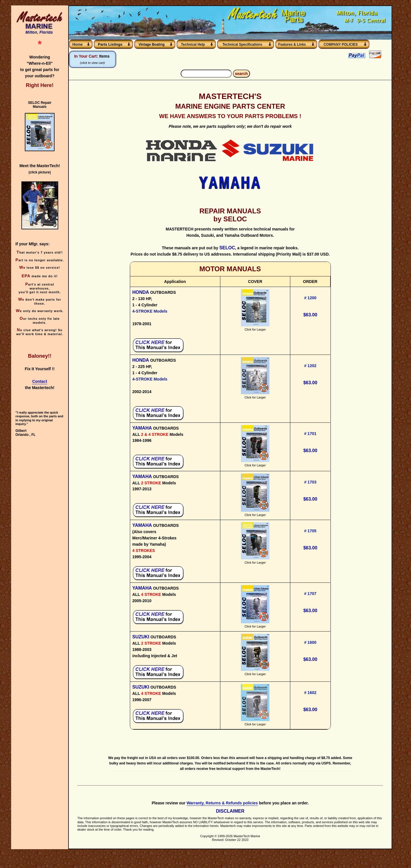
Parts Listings (110, 44)
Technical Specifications (242, 44)
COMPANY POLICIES (341, 44)
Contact (40, 381)
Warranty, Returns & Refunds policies (222, 811)
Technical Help (193, 44)
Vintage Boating (151, 44)
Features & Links (293, 44)
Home (77, 44)
